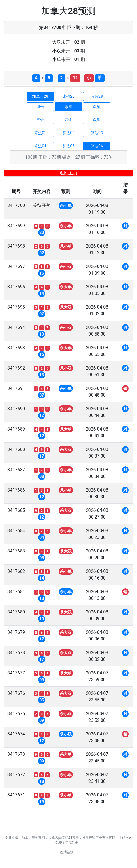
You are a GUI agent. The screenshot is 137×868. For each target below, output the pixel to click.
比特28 (68, 96)
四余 (68, 120)
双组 (97, 120)
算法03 (97, 133)
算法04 (40, 146)
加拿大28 (40, 96)
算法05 (68, 146)
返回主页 (68, 173)
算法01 (40, 133)
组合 (40, 107)
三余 (40, 120)
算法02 (68, 133)
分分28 (97, 96)
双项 (97, 107)
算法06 (97, 146)
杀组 (68, 107)
